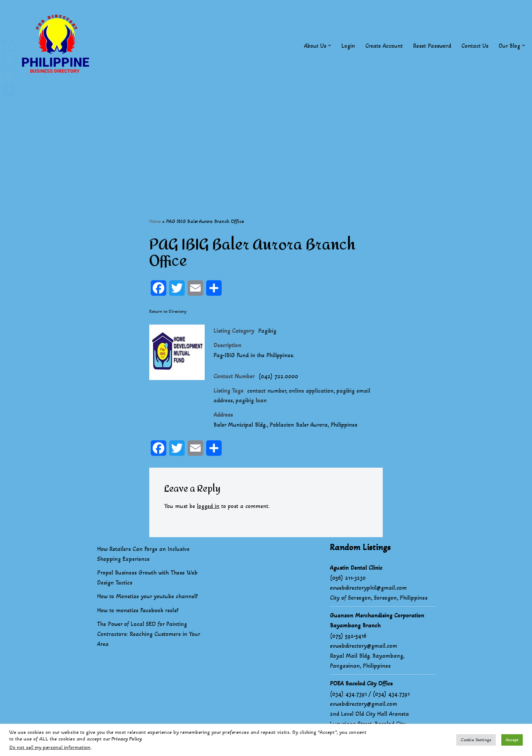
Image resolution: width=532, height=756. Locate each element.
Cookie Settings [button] (476, 740)
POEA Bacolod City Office (361, 685)
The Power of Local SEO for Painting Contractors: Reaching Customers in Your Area (149, 635)
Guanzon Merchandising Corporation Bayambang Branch (377, 622)
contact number (267, 391)
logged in (209, 507)
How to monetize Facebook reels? (138, 611)
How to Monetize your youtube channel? (148, 598)
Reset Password (432, 46)
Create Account (384, 46)
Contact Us (475, 46)
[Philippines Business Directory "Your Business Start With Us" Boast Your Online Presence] (57, 46)
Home (155, 221)
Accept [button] (512, 740)
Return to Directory (168, 312)
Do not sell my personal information (50, 747)
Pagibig (267, 331)
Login (348, 46)
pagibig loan (252, 401)
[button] (329, 45)
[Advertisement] (266, 143)
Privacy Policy (127, 739)
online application (312, 391)
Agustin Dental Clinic (356, 569)
